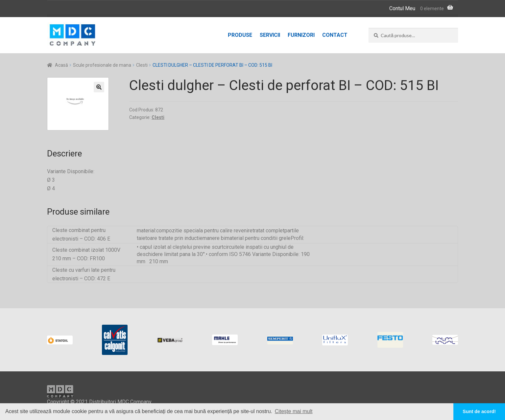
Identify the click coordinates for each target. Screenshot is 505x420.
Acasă (61, 65)
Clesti (142, 65)
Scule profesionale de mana (102, 65)
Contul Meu (402, 8)
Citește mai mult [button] (294, 411)
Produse (240, 35)
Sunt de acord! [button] (479, 411)
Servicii (270, 35)
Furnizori (301, 35)
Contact (335, 35)
